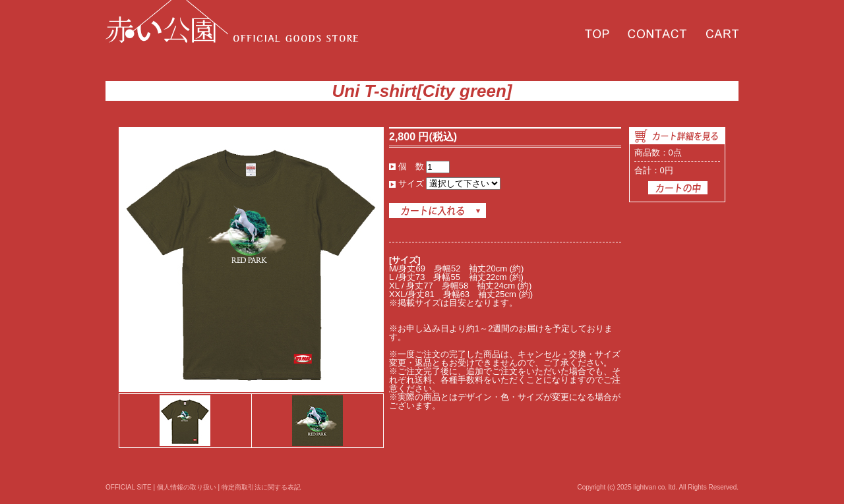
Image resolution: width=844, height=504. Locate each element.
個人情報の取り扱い (187, 487)
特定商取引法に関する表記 (261, 487)
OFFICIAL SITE (129, 487)
